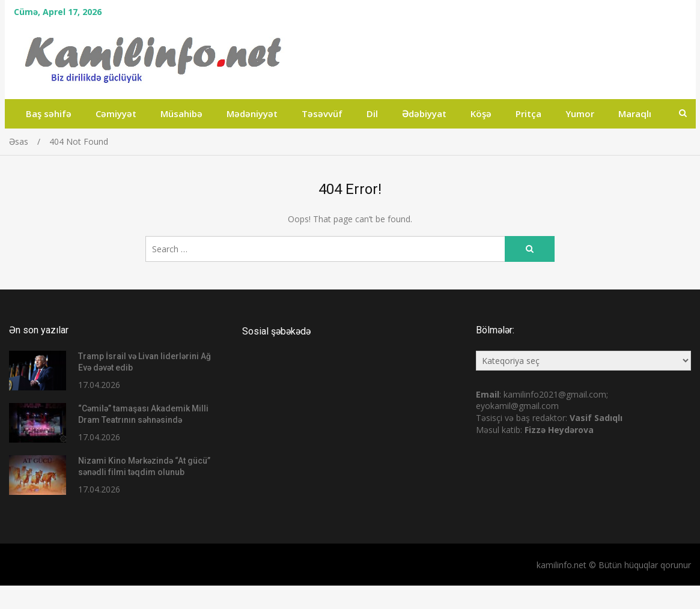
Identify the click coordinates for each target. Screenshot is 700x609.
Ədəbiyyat (424, 114)
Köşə (481, 114)
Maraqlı (635, 114)
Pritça (528, 114)
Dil (372, 114)
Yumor (580, 114)
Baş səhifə (49, 114)
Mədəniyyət (252, 114)
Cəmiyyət (116, 114)
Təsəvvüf (322, 114)
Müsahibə (181, 114)
